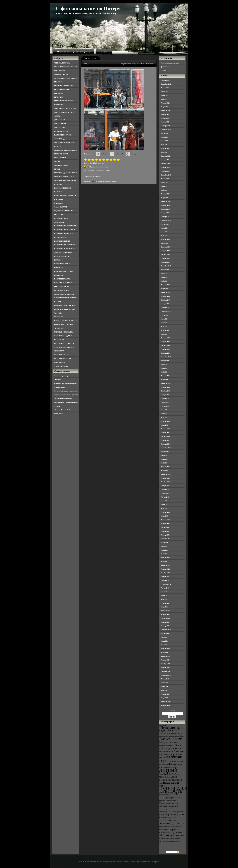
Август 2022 (165, 88)
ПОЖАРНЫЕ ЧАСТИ (62, 279)
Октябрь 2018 (166, 262)
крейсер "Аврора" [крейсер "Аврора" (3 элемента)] (178, 824)
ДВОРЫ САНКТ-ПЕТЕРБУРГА (65, 108)
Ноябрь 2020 (165, 167)
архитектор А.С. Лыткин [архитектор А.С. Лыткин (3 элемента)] (168, 812)
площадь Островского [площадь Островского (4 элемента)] (170, 829)
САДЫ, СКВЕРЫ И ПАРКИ (64, 294)
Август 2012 (165, 543)
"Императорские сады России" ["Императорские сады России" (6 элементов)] (171, 729)
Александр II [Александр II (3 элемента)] (164, 736)
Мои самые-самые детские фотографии (73, 52)
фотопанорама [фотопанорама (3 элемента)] (170, 841)
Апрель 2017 (165, 330)
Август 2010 (165, 633)
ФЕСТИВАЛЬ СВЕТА (62, 355)
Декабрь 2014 (166, 436)
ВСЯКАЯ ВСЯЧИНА (62, 89)
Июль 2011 (165, 592)
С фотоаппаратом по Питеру (88, 8)
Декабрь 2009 (166, 664)
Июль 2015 (165, 410)
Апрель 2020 (165, 194)
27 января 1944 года (61, 74)
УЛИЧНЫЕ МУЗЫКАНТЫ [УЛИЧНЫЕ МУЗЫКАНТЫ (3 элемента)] (169, 806)
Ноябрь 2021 (165, 122)
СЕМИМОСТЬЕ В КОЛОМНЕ (65, 305)
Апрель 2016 (165, 376)
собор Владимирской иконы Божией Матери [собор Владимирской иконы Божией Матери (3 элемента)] (172, 838)
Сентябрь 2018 (166, 266)
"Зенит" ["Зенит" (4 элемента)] (163, 725)
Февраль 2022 (166, 111)
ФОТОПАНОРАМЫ (61, 366)
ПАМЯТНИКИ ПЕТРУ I (63, 241)
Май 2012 (164, 554)
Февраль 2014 (166, 474)
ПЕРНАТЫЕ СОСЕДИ (62, 256)
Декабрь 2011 (166, 573)
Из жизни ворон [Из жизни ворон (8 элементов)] (171, 759)
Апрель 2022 (165, 103)
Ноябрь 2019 (165, 213)
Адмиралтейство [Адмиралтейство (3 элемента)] (177, 733)
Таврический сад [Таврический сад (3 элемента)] (172, 801)
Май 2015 (164, 417)
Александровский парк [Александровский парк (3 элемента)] (177, 736)
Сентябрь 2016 (166, 357)
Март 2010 (165, 652)
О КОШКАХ (59, 199)
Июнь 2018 (165, 277)
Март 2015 (165, 425)
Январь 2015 (165, 433)
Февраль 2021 (166, 156)
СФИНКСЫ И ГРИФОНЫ (64, 324)
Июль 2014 (165, 455)
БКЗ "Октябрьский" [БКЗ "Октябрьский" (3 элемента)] (172, 742)
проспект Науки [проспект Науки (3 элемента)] (165, 832)
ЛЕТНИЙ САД (59, 139)
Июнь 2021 (165, 141)
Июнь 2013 (165, 505)
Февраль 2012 (166, 565)
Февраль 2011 (166, 611)
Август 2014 (165, 452)
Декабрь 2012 (166, 527)
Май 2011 (164, 599)
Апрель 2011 (165, 603)
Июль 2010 (165, 637)
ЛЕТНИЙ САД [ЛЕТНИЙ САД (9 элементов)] (168, 772)
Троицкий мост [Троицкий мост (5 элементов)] (169, 803)
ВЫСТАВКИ (59, 93)
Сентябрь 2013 (166, 493)
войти (94, 181)
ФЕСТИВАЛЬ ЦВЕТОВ (63, 359)
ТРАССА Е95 (59, 328)
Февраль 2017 (166, 338)
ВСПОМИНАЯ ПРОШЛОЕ (64, 86)
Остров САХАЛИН (61, 207)
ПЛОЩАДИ (59, 275)
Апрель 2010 (165, 649)
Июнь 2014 (165, 459)
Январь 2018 (165, 296)
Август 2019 (165, 224)
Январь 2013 (165, 524)
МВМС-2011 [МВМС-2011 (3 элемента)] (164, 777)
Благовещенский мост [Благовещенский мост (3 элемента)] (167, 745)
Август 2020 (165, 179)
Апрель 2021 (165, 148)
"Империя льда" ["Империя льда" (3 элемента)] (165, 733)
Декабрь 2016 (166, 345)
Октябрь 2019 (166, 217)
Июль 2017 (165, 319)
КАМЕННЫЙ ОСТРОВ (63, 135)
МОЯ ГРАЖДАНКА (61, 165)
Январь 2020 (165, 205)
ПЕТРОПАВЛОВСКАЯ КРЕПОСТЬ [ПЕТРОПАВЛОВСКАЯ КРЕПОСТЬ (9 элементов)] (182, 790)
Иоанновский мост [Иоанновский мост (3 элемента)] (176, 761)
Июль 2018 (165, 273)
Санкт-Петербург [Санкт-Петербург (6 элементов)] (169, 795)
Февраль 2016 (166, 383)
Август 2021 (165, 133)
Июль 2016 (165, 364)
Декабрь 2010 (166, 618)
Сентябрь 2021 (166, 130)
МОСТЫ (57, 161)
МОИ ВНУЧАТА (60, 158)
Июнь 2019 (165, 232)
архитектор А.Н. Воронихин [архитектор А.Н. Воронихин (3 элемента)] (169, 809)
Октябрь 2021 (166, 126)
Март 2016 (165, 380)
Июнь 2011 (165, 596)
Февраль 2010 (166, 656)
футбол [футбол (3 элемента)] (178, 841)
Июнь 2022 (165, 95)
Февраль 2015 (166, 429)
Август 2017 (165, 315)
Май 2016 (164, 372)
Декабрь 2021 (166, 118)
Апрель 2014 (165, 467)
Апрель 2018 (165, 285)
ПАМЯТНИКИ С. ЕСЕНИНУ (65, 245)
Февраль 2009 (166, 702)
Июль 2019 (165, 228)
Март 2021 (165, 152)
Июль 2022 (165, 92)
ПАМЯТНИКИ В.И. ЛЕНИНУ (65, 230)
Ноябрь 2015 (165, 395)
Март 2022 (165, 107)
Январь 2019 (165, 251)
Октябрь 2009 (166, 671)
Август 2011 (165, 588)
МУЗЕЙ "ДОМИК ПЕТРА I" (64, 177)
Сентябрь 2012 (166, 539)
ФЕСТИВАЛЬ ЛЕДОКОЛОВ (64, 343)
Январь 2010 (165, 660)
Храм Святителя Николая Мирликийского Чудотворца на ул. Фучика (66, 402)
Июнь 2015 (165, 414)
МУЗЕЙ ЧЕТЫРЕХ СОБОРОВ (65, 180)
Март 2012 (165, 561)
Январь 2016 (165, 387)
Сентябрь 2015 (166, 402)
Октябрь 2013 (166, 489)
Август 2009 (165, 679)
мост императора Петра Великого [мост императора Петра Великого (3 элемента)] (171, 827)
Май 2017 (164, 327)
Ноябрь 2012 (165, 531)
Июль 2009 (165, 683)
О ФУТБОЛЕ (59, 203)
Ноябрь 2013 (165, 486)
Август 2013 (165, 497)
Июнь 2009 (165, 687)
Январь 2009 (165, 705)
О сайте (104, 52)
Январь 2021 (165, 160)
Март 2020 (165, 198)
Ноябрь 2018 (165, 258)
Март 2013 (165, 516)
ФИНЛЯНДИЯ (59, 362)
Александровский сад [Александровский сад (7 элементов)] (173, 740)
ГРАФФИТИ (59, 97)
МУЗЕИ (57, 169)
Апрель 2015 (165, 421)
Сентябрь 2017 (166, 311)
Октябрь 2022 (166, 80)
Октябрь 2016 (166, 353)
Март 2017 (165, 334)
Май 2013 (164, 508)
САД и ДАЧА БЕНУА (62, 290)
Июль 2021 (165, 137)
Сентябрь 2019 (166, 220)
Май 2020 (164, 190)
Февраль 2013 (166, 520)
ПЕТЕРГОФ (59, 260)
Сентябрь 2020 (166, 175)
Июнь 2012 (165, 550)
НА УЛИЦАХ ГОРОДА (62, 184)
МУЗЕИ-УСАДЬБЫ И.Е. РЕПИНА (66, 173)
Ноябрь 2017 (165, 304)
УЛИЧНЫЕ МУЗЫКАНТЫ (64, 332)
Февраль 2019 (166, 247)
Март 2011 (165, 607)
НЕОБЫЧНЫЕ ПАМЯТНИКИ (65, 196)
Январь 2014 (165, 478)
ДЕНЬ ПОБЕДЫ (60, 124)
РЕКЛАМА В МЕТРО (62, 287)
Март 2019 (165, 243)
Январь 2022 (165, 114)
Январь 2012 (165, 569)
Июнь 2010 (165, 641)
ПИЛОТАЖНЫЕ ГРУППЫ (64, 271)
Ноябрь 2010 (165, 622)
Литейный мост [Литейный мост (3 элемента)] (174, 774)
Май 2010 (164, 645)
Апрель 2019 (165, 239)
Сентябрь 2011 (166, 584)
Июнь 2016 (165, 368)
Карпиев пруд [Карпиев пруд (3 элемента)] (164, 764)
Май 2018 (164, 281)
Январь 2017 (165, 342)
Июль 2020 (165, 183)
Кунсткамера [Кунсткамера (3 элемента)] (173, 767)
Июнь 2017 (165, 323)
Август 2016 (165, 361)
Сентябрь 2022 (166, 84)
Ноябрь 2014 (165, 440)
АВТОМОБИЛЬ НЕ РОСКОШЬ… (66, 78)
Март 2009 (165, 698)
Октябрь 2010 (166, 626)
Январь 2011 (165, 615)
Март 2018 (165, 289)
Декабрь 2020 (166, 164)
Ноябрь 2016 (165, 349)
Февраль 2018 (166, 292)
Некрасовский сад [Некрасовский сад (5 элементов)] (170, 784)
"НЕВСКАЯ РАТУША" (62, 63)
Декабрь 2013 (166, 482)
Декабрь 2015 (166, 391)
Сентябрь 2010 (166, 630)
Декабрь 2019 (166, 209)
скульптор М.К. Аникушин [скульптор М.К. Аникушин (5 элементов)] (171, 834)
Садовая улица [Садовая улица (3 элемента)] (164, 794)
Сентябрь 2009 (166, 675)
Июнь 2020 (165, 186)
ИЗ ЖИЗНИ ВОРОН (61, 131)
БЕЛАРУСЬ (59, 82)
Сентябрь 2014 (166, 448)
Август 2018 (165, 270)
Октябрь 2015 (166, 399)
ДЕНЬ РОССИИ (60, 127)
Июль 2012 (165, 546)
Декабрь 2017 (166, 300)
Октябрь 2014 (166, 444)
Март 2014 (165, 471)
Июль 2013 (165, 501)
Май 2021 (164, 145)
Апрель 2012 (165, 558)
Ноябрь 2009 (165, 668)
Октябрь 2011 (166, 580)
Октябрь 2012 (166, 535)
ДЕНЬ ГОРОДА (60, 120)
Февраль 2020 (166, 202)
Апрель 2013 (165, 512)
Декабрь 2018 (166, 255)
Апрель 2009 (165, 694)
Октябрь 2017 (166, 308)
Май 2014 (164, 463)
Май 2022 (164, 99)
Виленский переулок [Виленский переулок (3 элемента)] (166, 751)
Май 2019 (164, 236)
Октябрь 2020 (166, 171)
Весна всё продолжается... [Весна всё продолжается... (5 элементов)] (171, 747)
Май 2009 (164, 690)
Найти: (172, 711)
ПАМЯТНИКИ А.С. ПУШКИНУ (66, 226)
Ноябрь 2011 (165, 577)
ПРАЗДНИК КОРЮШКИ (63, 283)
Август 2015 (165, 406)
